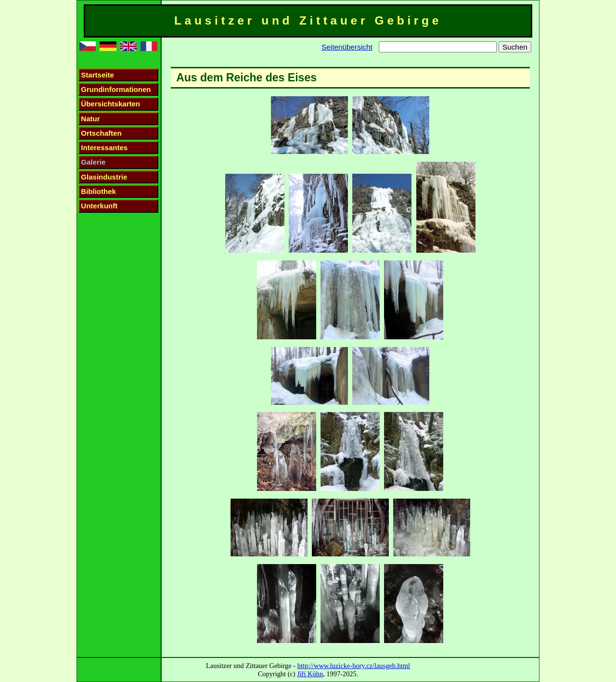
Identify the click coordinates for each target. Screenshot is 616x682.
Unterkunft (99, 206)
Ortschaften (101, 133)
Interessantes (104, 148)
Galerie (93, 162)
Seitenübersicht (347, 47)
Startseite (97, 75)
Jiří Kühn (310, 674)
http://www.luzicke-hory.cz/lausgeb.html (354, 666)
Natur (90, 119)
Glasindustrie (104, 177)
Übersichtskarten (110, 104)
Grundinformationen (116, 89)
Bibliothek (98, 191)
